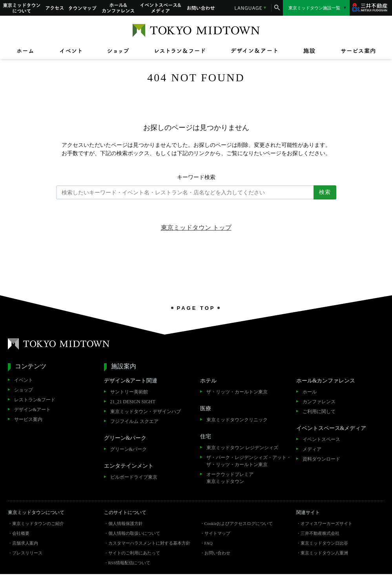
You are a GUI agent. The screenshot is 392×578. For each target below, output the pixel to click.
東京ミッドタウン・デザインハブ (146, 412)
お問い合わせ (201, 8)
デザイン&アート (32, 410)
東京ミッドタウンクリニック (237, 420)
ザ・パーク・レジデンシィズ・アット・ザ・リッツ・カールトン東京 (249, 461)
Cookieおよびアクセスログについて (239, 523)
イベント (24, 380)
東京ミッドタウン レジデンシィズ (242, 448)
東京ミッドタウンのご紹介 (38, 523)
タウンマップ (83, 8)
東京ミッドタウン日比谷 (324, 543)
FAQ (209, 543)
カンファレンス (319, 402)
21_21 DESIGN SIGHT (133, 402)
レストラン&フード (35, 400)
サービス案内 (28, 419)
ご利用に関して (319, 412)
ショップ (24, 390)
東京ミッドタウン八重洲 (324, 553)
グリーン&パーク (129, 449)
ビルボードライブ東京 (134, 477)
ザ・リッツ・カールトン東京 (237, 392)
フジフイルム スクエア (134, 421)
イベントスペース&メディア (161, 8)
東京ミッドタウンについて (21, 8)
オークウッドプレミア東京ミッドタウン (230, 478)
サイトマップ (217, 533)
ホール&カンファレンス (119, 8)
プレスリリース (27, 553)
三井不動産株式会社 (320, 533)
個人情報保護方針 (126, 523)
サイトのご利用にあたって (134, 553)
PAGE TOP (196, 308)
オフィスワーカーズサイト (326, 523)
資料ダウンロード (321, 459)
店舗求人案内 (25, 543)
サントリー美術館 (129, 392)
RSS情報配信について (129, 563)
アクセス (55, 8)
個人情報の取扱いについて (134, 533)
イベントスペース (321, 439)
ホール (310, 392)
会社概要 (21, 533)
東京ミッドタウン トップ (196, 228)
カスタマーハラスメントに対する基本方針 (149, 543)
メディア (312, 449)
